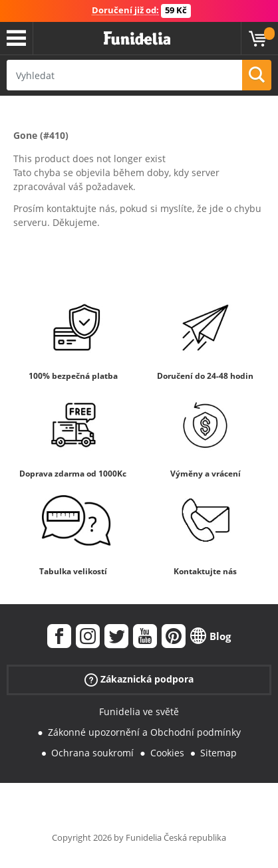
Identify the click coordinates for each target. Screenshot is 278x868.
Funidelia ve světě (139, 711)
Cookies (167, 753)
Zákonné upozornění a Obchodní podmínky (144, 732)
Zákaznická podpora (139, 680)
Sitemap (218, 753)
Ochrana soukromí (92, 753)
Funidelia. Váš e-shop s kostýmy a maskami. (137, 39)
